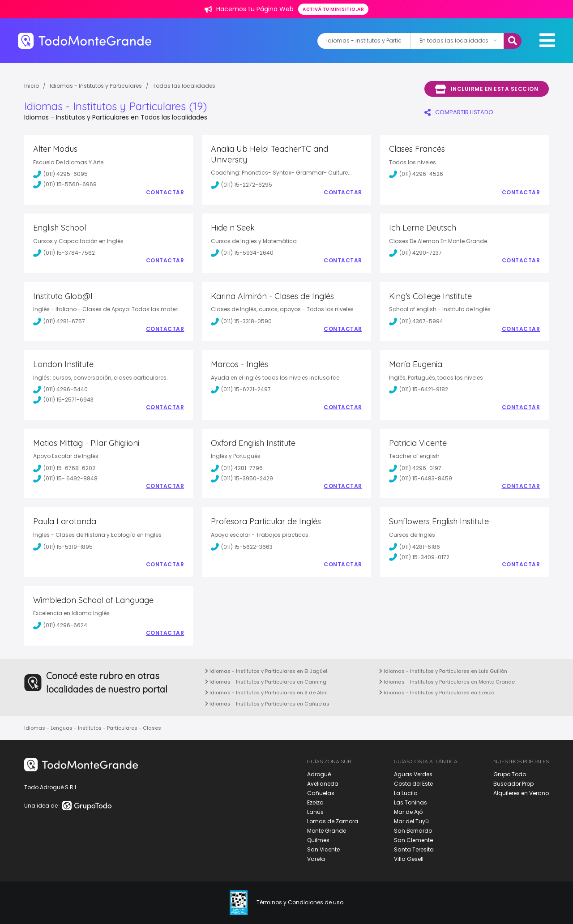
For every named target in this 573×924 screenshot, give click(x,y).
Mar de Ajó (408, 812)
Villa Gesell (409, 859)
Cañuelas (321, 793)
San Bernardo (413, 831)
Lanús (315, 812)
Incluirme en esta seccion (487, 89)
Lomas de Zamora (333, 821)
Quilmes (318, 840)
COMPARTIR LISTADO (459, 112)
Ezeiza (315, 802)
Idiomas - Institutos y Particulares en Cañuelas (267, 704)
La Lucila (406, 793)
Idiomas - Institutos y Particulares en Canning (266, 682)
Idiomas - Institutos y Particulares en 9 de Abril (266, 693)
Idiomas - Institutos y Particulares (96, 86)
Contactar (165, 192)
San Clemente (413, 840)
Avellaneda (323, 784)
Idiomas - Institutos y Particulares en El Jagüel (266, 671)
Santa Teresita (414, 849)
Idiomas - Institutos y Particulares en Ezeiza (437, 693)
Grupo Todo (510, 774)
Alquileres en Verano (521, 793)
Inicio (32, 86)
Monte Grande (327, 831)
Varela (316, 859)
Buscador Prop (513, 784)
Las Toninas (411, 802)
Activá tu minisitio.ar (333, 9)
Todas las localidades (184, 86)
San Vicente (323, 849)
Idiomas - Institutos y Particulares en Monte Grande (447, 682)
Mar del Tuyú (411, 821)
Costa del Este (413, 784)
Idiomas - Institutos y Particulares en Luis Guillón (443, 671)
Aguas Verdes (413, 774)
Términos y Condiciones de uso (300, 903)
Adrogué (319, 774)
